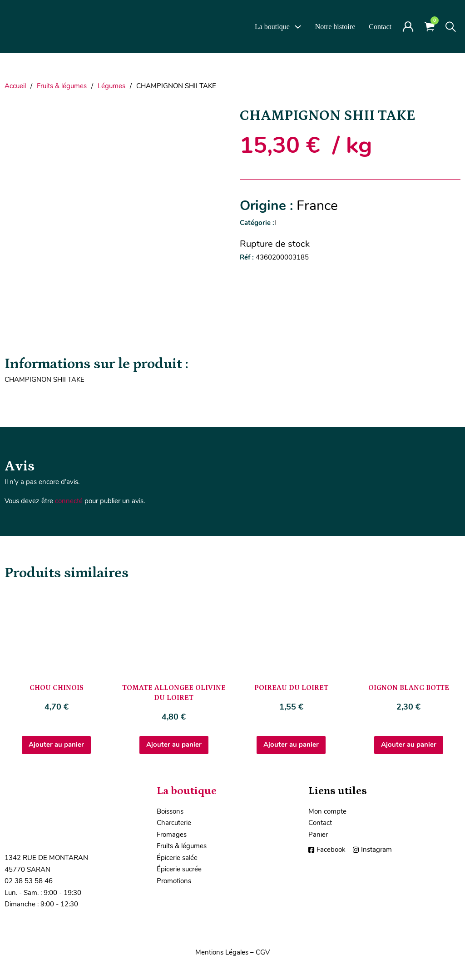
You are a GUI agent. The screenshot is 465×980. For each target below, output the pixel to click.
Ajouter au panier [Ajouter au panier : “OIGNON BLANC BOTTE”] (409, 745)
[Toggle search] (451, 27)
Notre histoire (335, 27)
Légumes (111, 86)
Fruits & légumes (62, 86)
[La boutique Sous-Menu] (298, 27)
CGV (263, 952)
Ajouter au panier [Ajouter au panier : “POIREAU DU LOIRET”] (291, 745)
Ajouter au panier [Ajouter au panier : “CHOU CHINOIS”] (56, 745)
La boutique (272, 27)
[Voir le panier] (430, 27)
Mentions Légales (222, 952)
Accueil (15, 86)
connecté (69, 501)
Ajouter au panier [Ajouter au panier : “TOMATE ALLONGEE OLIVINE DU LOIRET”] (174, 745)
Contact (380, 27)
